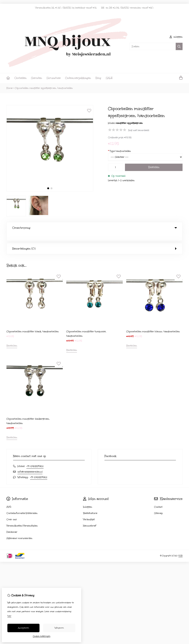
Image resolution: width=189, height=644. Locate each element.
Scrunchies (54, 78)
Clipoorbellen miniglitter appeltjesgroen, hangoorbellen (44, 88)
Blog (98, 78)
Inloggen (88, 499)
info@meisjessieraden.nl (30, 464)
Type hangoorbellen (119, 151)
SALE (109, 78)
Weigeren (59, 628)
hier (9, 616)
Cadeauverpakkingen (78, 78)
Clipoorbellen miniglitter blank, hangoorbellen (33, 324)
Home (10, 88)
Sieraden (36, 78)
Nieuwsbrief (90, 518)
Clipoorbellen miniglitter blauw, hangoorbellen (153, 324)
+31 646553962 (35, 459)
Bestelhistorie (90, 506)
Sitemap (158, 506)
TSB (181, 548)
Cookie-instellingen (42, 636)
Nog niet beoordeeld (139, 130)
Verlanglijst (89, 512)
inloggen (176, 37)
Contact (158, 499)
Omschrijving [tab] (94, 228)
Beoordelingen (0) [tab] (94, 241)
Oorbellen (20, 78)
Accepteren (23, 628)
